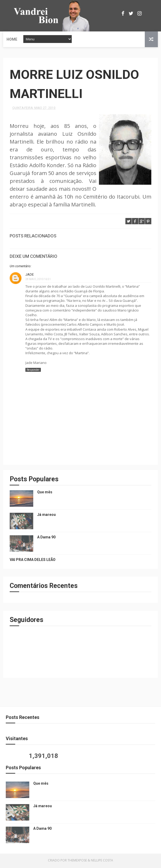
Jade (30, 275)
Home (12, 39)
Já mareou (46, 516)
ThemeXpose (77, 861)
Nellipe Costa (102, 861)
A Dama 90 (46, 538)
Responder (33, 371)
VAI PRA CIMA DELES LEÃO (33, 561)
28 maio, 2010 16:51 (38, 280)
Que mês (45, 493)
